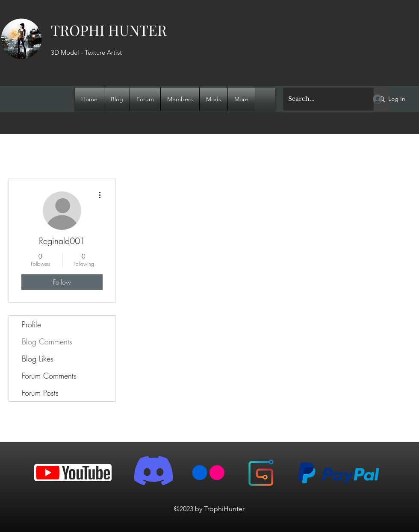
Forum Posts (40, 393)
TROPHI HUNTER (109, 30)
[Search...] (322, 99)
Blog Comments (47, 341)
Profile (31, 324)
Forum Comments (49, 376)
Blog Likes (38, 359)
